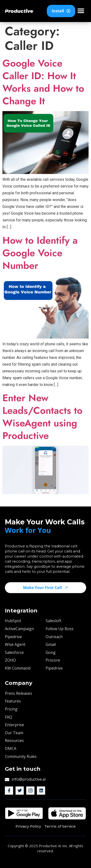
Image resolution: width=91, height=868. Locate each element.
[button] (81, 11)
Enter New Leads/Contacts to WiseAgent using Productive (42, 417)
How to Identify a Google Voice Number (40, 253)
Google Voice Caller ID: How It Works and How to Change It (43, 82)
